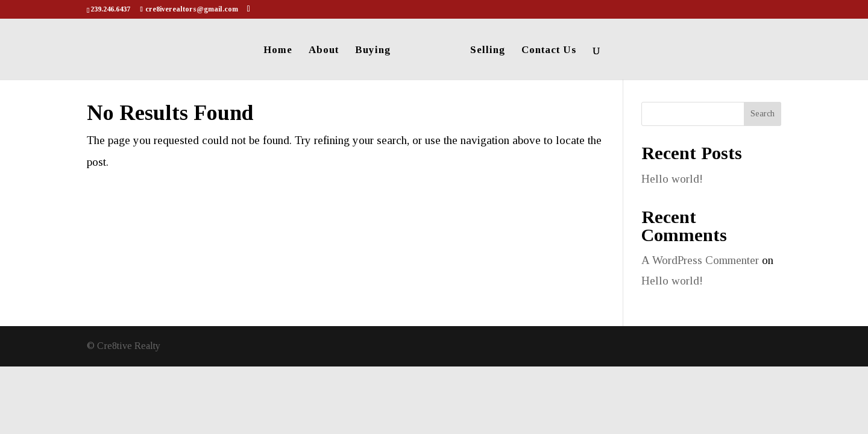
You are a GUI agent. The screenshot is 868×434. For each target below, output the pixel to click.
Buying (373, 51)
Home (278, 51)
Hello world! (672, 179)
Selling (488, 51)
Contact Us (549, 51)
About (324, 51)
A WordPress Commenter (700, 260)
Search (763, 114)
